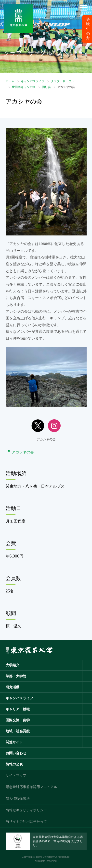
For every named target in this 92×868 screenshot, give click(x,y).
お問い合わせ (16, 753)
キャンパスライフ (33, 81)
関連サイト (14, 742)
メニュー (83, 14)
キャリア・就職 (18, 709)
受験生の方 (88, 29)
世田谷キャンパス (24, 87)
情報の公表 (14, 764)
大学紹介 (13, 665)
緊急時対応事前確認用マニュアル (31, 787)
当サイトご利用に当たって (26, 822)
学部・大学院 (16, 676)
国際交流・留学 (18, 720)
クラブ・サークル (63, 81)
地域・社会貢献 (18, 731)
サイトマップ (16, 775)
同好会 (46, 87)
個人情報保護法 (18, 799)
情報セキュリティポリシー (26, 810)
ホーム (10, 81)
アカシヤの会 (23, 452)
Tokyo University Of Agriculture (53, 857)
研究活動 (13, 687)
